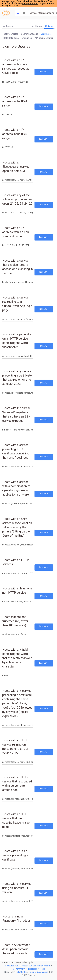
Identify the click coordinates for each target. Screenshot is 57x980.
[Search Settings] (24, 13)
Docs (49, 26)
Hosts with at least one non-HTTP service (17, 591)
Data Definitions (11, 38)
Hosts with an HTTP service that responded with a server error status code (17, 784)
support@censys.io (39, 972)
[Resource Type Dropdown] (18, 13)
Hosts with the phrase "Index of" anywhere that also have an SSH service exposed (16, 414)
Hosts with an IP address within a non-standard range (16, 232)
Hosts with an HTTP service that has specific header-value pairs (16, 821)
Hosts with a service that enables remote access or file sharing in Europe (17, 267)
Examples (46, 34)
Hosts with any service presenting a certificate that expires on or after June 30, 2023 (17, 378)
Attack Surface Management (36, 966)
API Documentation (44, 38)
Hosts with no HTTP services (16, 562)
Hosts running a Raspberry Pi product (16, 919)
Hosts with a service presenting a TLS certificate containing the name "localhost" (16, 451)
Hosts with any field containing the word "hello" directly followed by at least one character (17, 658)
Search (44, 72)
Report (37, 26)
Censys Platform (30, 3)
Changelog (27, 38)
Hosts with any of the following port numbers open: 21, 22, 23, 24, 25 (17, 199)
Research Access (37, 969)
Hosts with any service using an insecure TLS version (17, 888)
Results (8, 26)
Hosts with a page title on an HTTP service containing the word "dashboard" (17, 341)
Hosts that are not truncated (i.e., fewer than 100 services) (15, 621)
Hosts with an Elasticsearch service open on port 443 (16, 167)
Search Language (30, 34)
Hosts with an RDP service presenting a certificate (15, 855)
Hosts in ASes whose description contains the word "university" (16, 949)
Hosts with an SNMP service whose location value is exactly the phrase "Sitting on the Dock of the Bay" (17, 527)
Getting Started (11, 34)
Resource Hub (12, 966)
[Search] (42, 13)
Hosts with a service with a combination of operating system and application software (16, 488)
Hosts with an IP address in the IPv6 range (15, 134)
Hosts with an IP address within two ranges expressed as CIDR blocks (16, 67)
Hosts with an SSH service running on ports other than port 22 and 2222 (16, 747)
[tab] (8, 26)
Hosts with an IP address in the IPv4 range (15, 101)
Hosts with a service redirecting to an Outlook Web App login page (17, 304)
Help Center (21, 972)
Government (19, 969)
